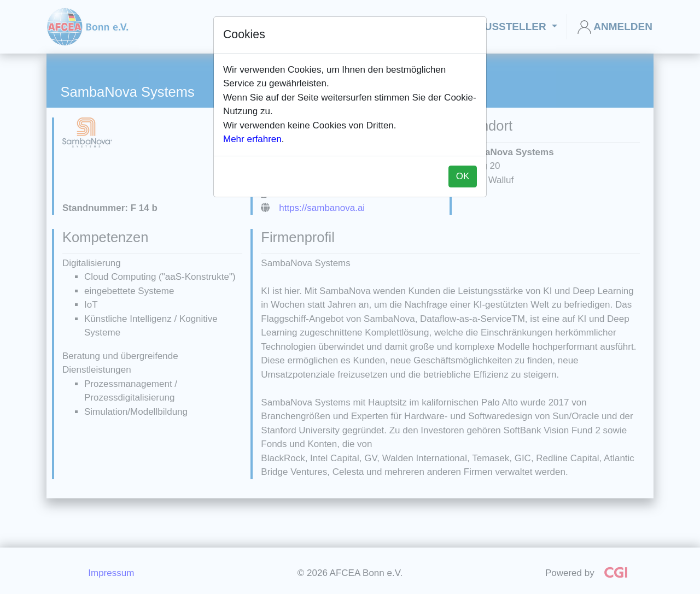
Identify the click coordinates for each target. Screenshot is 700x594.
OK (463, 176)
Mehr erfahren (252, 139)
